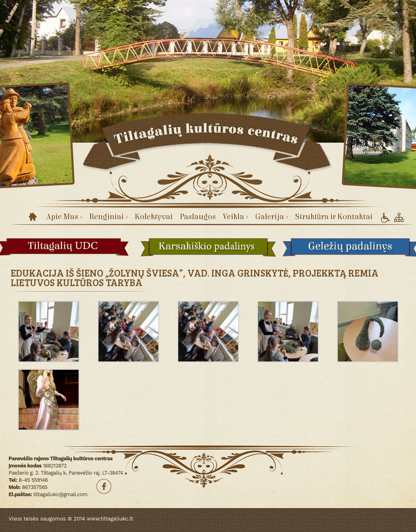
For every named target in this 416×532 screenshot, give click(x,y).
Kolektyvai (154, 217)
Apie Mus (64, 217)
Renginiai (108, 217)
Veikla (236, 217)
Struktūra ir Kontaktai (334, 217)
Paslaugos (198, 217)
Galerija (272, 217)
